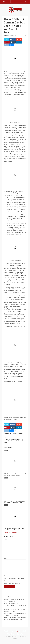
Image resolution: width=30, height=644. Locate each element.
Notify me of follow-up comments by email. (14, 578)
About (24, 631)
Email (5, 565)
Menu (8, 2)
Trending (7, 631)
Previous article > (15, 532)
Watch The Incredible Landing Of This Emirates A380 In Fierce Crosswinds (14, 434)
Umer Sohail (6, 35)
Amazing (6, 450)
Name (6, 558)
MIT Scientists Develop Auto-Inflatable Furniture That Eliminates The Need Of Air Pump (14, 441)
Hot (12, 631)
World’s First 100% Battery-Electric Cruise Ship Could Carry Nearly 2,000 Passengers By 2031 (15, 605)
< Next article (7, 532)
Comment (6, 539)
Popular (18, 631)
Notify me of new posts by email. (12, 583)
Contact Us (20, 634)
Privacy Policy (11, 634)
